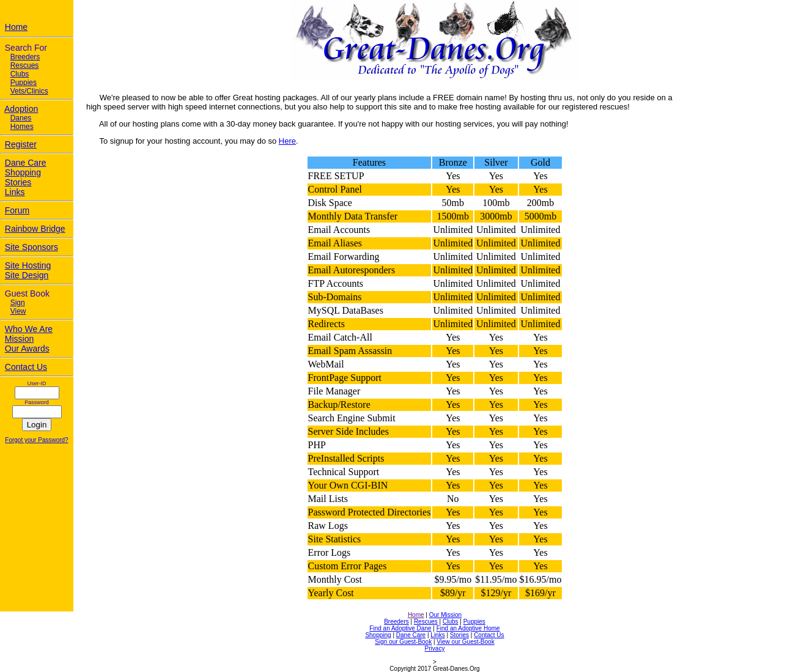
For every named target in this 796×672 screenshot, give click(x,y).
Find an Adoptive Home (468, 628)
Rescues (25, 65)
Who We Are (29, 329)
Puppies (24, 83)
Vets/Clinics (29, 91)
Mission (19, 339)
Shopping (23, 172)
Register (21, 144)
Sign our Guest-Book (403, 642)
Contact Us (26, 367)
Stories (18, 182)
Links (15, 192)
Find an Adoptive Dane (400, 628)
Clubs (20, 74)
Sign (18, 303)
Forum (17, 210)
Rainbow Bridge (35, 229)
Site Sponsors (31, 247)
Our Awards (27, 349)
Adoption (21, 109)
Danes (21, 118)
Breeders (25, 57)
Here (287, 141)
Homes (22, 127)
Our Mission (445, 615)
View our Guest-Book (465, 642)
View (18, 311)
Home (16, 27)
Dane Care (26, 163)
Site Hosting (28, 265)
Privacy (435, 648)
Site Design (27, 275)
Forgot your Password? (36, 440)
